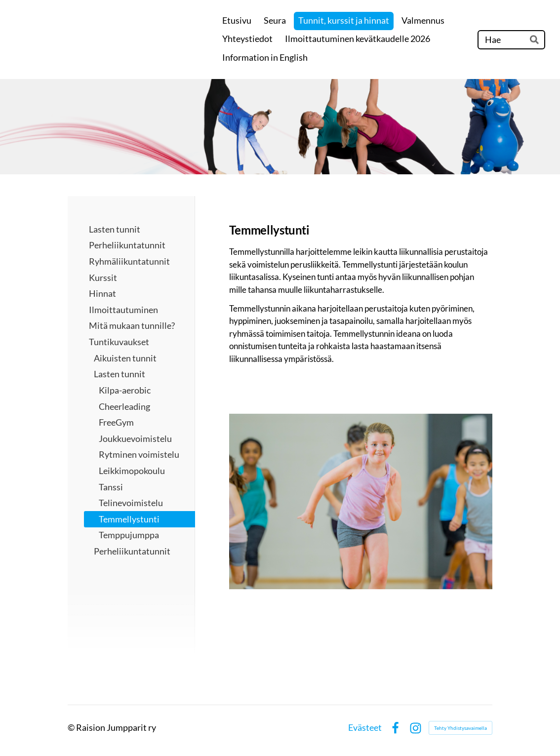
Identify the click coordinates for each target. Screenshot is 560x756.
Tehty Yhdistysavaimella (460, 728)
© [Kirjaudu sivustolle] (72, 727)
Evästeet (365, 728)
